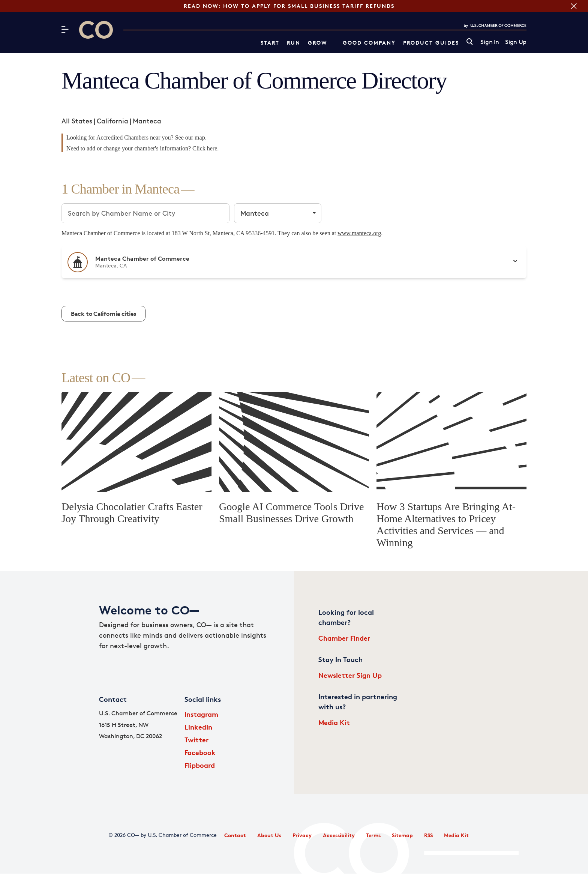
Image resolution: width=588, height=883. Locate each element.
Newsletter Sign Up (350, 675)
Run (294, 43)
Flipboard (200, 765)
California (112, 121)
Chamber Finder (344, 638)
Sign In (490, 42)
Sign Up (516, 42)
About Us (269, 835)
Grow (318, 43)
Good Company (369, 43)
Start (270, 43)
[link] (470, 42)
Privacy (302, 835)
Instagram (201, 714)
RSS (428, 835)
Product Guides (431, 43)
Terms (373, 835)
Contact (235, 835)
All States (77, 121)
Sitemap (402, 835)
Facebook (200, 752)
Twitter (196, 740)
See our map (190, 137)
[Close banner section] (574, 6)
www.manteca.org (359, 233)
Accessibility (339, 835)
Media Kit (334, 722)
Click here (205, 148)
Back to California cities (103, 314)
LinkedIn (198, 727)
